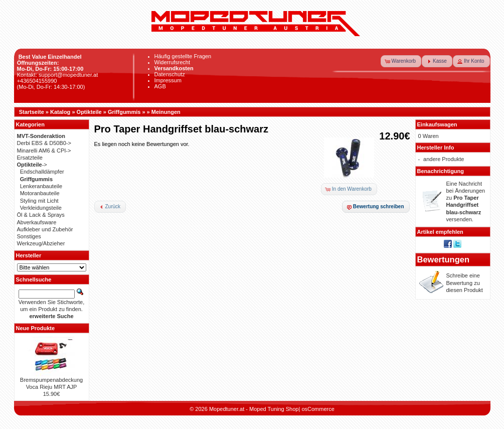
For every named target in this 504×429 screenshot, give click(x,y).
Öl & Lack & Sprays (41, 215)
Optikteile (89, 112)
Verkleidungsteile (41, 208)
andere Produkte (444, 159)
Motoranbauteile (40, 193)
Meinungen (166, 112)
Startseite (32, 112)
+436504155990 (37, 81)
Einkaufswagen (437, 124)
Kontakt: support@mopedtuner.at (58, 75)
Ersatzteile (30, 158)
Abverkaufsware (37, 222)
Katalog (60, 112)
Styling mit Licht (39, 201)
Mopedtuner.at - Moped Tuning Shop (254, 409)
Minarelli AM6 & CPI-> (44, 151)
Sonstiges (29, 236)
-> (32, 165)
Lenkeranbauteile (41, 186)
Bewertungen (444, 259)
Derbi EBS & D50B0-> (44, 143)
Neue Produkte (36, 328)
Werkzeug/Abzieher (41, 243)
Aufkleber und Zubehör (45, 229)
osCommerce (318, 409)
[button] (401, 61)
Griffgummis (124, 112)
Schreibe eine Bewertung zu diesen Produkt (465, 283)
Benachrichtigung (441, 171)
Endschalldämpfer (42, 172)
